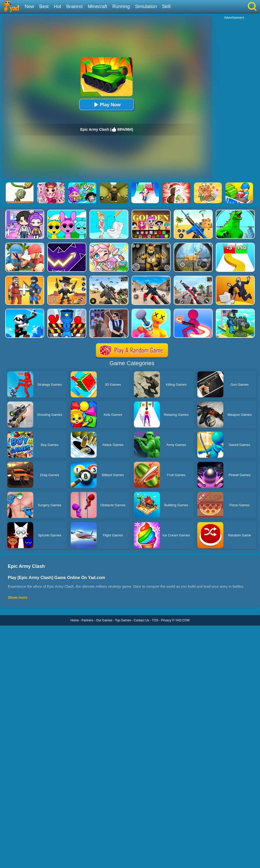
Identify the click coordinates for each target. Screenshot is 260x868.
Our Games (104, 620)
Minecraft (97, 6)
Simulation (146, 6)
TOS (155, 620)
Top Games (123, 620)
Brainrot (74, 6)
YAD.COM (182, 620)
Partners (87, 620)
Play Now (107, 105)
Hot (57, 6)
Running (121, 6)
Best (44, 6)
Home (75, 620)
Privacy (166, 620)
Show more (18, 597)
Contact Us (141, 620)
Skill (166, 6)
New (29, 6)
